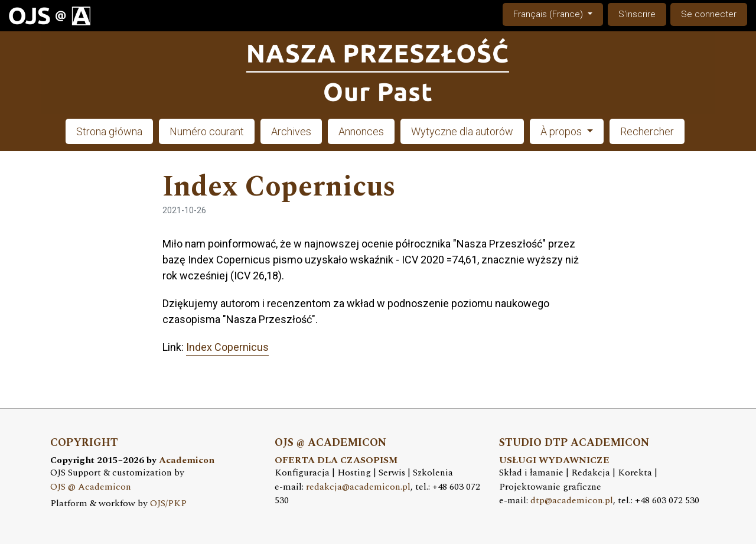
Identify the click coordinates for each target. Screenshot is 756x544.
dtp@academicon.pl (572, 501)
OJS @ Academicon (91, 487)
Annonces (361, 131)
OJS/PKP (168, 504)
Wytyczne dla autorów (462, 131)
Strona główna (109, 131)
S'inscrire (637, 14)
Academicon (187, 460)
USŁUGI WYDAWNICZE (554, 460)
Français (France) (558, 13)
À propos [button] (562, 131)
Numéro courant (207, 131)
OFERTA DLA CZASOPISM (336, 460)
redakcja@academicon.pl (358, 487)
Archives (291, 131)
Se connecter (709, 14)
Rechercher (647, 131)
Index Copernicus (227, 347)
